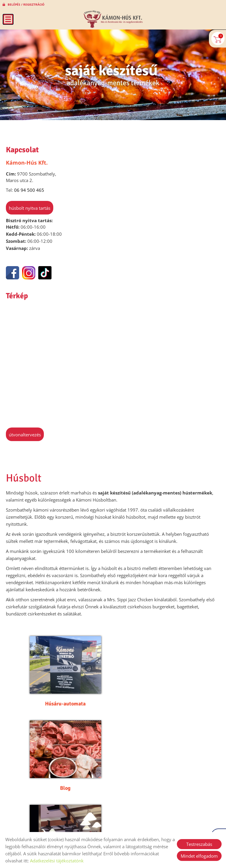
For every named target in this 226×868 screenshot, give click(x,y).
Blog (167, 693)
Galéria (60, 767)
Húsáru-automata (59, 693)
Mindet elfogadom (199, 856)
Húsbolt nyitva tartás (30, 208)
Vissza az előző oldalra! (42, 799)
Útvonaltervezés (25, 435)
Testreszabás (199, 844)
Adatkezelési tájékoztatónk (57, 861)
